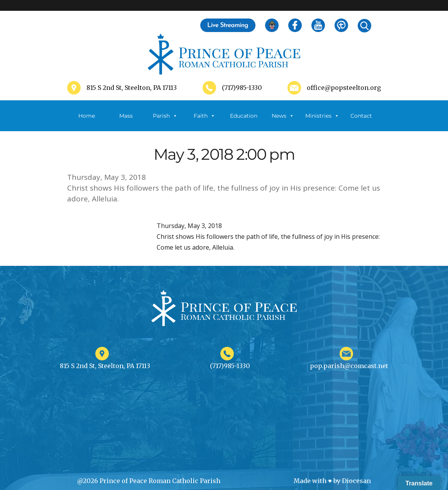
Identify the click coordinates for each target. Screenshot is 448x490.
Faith (205, 116)
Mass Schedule (126, 122)
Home (87, 116)
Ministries (322, 116)
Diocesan (356, 481)
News (283, 116)
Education (244, 116)
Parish (165, 116)
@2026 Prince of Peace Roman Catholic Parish (149, 481)
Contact (361, 116)
